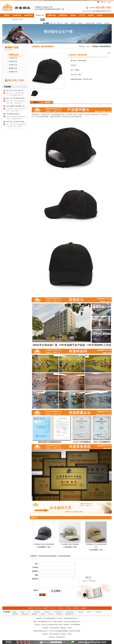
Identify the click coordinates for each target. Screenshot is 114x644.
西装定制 (59, 614)
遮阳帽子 (80, 23)
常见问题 (7, 87)
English (109, 2)
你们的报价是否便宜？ (13, 114)
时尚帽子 (99, 23)
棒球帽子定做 (40, 15)
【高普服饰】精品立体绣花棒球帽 (44, 544)
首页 (88, 47)
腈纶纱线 (34, 614)
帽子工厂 (60, 23)
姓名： (37, 564)
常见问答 (91, 15)
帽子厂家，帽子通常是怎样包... (16, 98)
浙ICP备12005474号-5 (71, 618)
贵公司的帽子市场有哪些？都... (16, 106)
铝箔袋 (22, 612)
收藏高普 (103, 2)
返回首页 (31, 608)
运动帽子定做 (17, 15)
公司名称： (36, 567)
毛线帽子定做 (51, 15)
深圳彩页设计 (70, 612)
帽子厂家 (53, 23)
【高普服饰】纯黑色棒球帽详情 (101, 47)
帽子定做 (38, 608)
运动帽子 (73, 23)
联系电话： (36, 571)
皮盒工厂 (89, 612)
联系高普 (7, 19)
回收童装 (98, 612)
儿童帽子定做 (63, 15)
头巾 (29, 612)
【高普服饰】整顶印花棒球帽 (70, 544)
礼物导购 (81, 612)
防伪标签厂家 (58, 612)
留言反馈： (36, 579)
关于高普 (100, 15)
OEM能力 (73, 15)
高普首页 (7, 15)
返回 (108, 53)
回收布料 (15, 614)
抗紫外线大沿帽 (90, 23)
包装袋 (43, 614)
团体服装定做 (70, 614)
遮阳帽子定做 (13, 68)
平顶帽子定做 (13, 58)
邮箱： (37, 575)
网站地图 (83, 608)
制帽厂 (67, 23)
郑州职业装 (37, 612)
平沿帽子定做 (13, 65)
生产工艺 (82, 15)
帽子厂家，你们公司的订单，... (16, 91)
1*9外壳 (51, 614)
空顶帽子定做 (13, 72)
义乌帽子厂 (107, 23)
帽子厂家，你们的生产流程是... (16, 122)
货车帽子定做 (13, 61)
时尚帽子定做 (28, 15)
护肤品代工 (47, 612)
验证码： (36, 590)
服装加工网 (25, 614)
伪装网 (14, 612)
